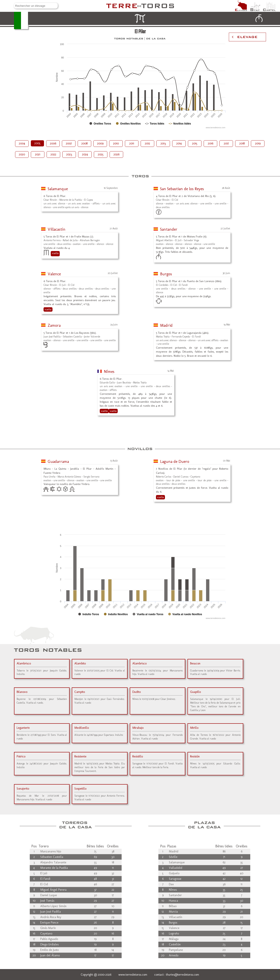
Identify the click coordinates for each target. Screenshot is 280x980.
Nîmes (109, 372)
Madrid (166, 325)
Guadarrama (58, 462)
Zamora (54, 325)
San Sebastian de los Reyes (182, 189)
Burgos (166, 274)
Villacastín (57, 229)
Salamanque (58, 189)
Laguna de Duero (175, 462)
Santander (169, 229)
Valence (54, 274)
